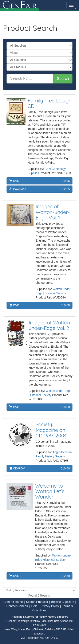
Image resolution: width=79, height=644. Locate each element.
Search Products (37, 602)
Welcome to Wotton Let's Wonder (50, 491)
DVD (39, 181)
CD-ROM (39, 468)
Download (39, 189)
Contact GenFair (17, 606)
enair (19, 5)
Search (63, 79)
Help (34, 606)
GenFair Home (13, 602)
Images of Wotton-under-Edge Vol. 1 (53, 212)
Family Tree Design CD (50, 103)
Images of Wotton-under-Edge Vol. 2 (50, 325)
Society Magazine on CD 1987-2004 (51, 430)
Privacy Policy (50, 606)
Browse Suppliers (62, 602)
